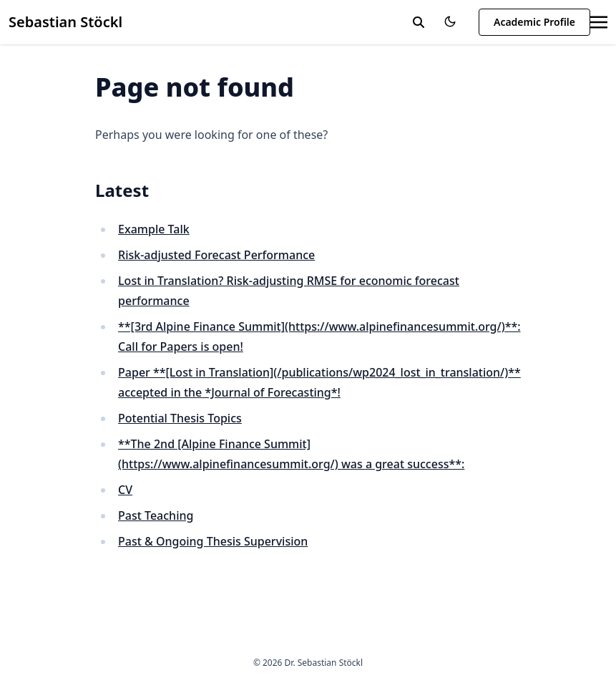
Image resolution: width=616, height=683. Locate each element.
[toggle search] (419, 22)
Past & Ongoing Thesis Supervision (213, 541)
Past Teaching (156, 515)
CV (125, 490)
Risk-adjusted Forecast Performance (216, 255)
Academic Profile (534, 22)
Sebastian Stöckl (65, 22)
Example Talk (154, 229)
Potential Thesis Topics (180, 418)
